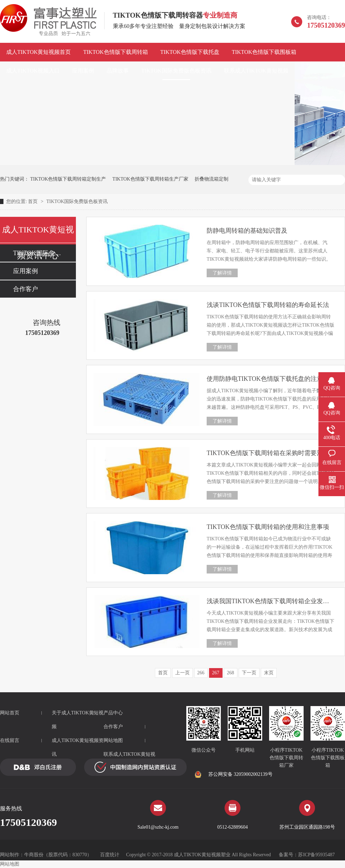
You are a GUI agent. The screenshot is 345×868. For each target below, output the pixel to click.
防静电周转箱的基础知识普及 (247, 231)
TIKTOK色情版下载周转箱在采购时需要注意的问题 (270, 453)
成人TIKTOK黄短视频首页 (38, 52)
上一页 (183, 673)
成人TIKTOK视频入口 (33, 71)
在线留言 (10, 740)
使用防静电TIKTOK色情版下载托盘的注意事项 (270, 379)
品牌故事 (118, 71)
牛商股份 (34, 855)
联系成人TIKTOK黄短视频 (256, 71)
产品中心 (113, 713)
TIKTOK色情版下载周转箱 (115, 52)
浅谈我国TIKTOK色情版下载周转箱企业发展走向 (270, 601)
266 (201, 673)
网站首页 (10, 713)
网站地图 (113, 740)
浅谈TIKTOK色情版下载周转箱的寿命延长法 (268, 305)
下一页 (249, 673)
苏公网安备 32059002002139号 (234, 774)
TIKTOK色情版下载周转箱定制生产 (68, 179)
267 (216, 673)
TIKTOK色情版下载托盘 (190, 52)
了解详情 (222, 273)
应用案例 (83, 71)
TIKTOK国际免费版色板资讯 (176, 71)
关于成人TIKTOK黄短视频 (78, 720)
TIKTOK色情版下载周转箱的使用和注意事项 (268, 527)
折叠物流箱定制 (211, 179)
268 (231, 673)
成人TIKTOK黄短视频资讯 (78, 747)
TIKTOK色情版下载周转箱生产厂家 (150, 179)
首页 (33, 201)
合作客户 (26, 289)
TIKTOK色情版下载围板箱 (264, 52)
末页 (269, 673)
